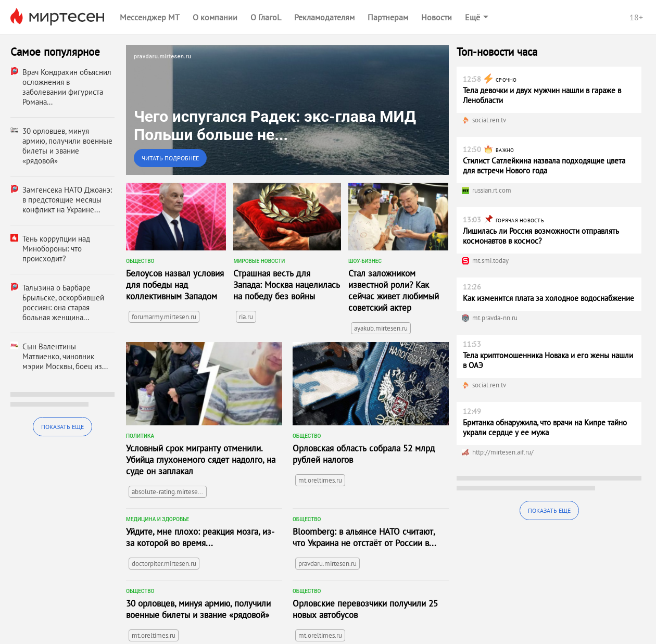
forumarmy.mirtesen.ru (164, 317)
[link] (287, 110)
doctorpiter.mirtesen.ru (164, 564)
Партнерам (388, 17)
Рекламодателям (324, 17)
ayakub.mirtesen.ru (381, 328)
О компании (215, 17)
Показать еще (62, 427)
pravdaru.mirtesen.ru (327, 564)
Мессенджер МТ (150, 17)
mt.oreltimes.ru (320, 480)
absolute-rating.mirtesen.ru (169, 492)
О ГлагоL (266, 17)
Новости (437, 17)
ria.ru (246, 317)
